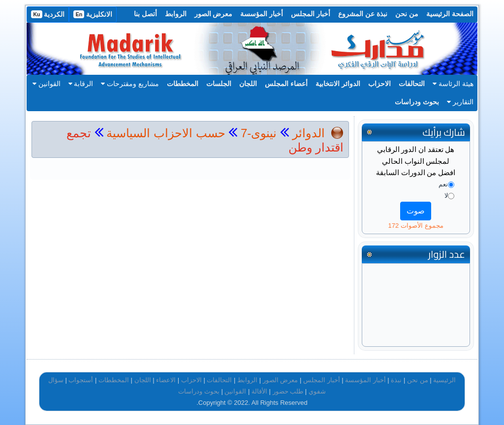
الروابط (176, 14)
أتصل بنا (145, 14)
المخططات (183, 84)
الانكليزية (93, 14)
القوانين (47, 84)
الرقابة (81, 84)
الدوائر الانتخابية (338, 84)
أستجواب (81, 380)
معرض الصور (214, 14)
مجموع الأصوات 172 (416, 226)
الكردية (48, 14)
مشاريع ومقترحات (130, 84)
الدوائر (309, 133)
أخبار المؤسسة (262, 14)
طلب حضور (288, 391)
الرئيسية (444, 380)
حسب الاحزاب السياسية (166, 133)
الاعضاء (166, 380)
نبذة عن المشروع (363, 14)
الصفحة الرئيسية (450, 14)
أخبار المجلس (311, 14)
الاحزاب (379, 84)
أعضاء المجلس (286, 84)
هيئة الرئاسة (453, 84)
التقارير (460, 102)
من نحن (407, 14)
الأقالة (259, 391)
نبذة (396, 380)
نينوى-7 (257, 133)
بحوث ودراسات (417, 102)
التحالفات (412, 84)
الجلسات (219, 84)
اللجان (248, 84)
